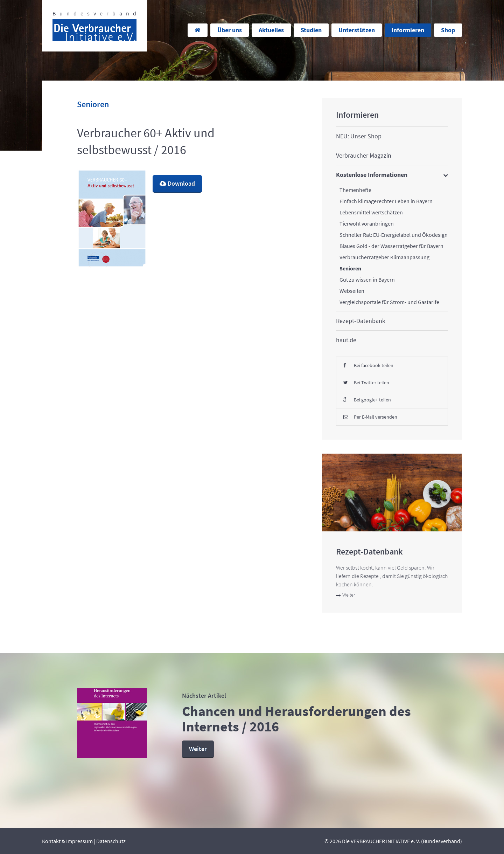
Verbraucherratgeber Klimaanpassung (384, 257)
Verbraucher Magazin (364, 155)
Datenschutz (111, 841)
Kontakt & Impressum (67, 841)
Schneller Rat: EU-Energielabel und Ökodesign (394, 235)
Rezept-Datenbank (361, 321)
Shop (448, 30)
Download (177, 183)
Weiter (345, 595)
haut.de (346, 340)
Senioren (350, 268)
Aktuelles (271, 30)
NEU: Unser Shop (359, 136)
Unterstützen (357, 30)
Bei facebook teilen (368, 365)
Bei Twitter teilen (366, 383)
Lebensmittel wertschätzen (371, 212)
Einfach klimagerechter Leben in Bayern (386, 201)
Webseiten (352, 291)
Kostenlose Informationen (372, 175)
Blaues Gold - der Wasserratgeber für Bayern (391, 246)
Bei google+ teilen (367, 400)
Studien (311, 30)
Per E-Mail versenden (370, 417)
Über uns (230, 30)
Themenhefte (355, 190)
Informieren (408, 30)
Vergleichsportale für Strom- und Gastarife (389, 302)
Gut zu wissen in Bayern (367, 280)
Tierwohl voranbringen (367, 223)
